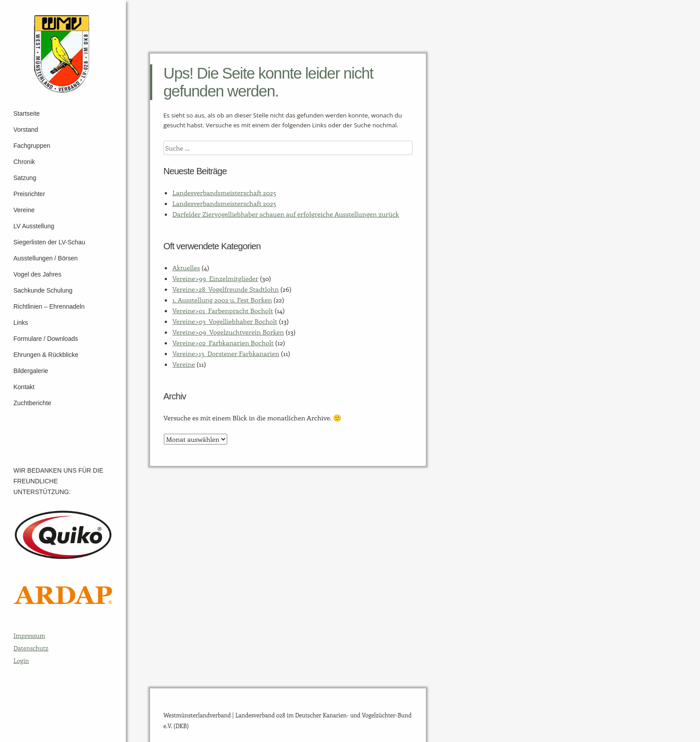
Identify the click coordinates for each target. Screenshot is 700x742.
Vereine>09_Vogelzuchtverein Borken (228, 332)
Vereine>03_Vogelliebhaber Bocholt (225, 321)
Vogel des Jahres (37, 274)
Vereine (24, 210)
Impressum (29, 635)
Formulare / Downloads (46, 339)
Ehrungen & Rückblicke (46, 355)
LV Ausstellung (34, 226)
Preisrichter (29, 194)
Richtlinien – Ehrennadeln (49, 306)
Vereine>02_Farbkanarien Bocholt (223, 343)
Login (21, 660)
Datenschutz (31, 648)
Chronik (24, 162)
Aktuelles (186, 268)
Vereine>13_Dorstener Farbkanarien (226, 353)
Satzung (25, 178)
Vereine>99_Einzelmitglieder (215, 278)
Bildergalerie (31, 371)
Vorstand (26, 130)
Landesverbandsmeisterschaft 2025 (224, 193)
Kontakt (24, 387)
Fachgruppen (32, 146)
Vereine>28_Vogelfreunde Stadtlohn (225, 289)
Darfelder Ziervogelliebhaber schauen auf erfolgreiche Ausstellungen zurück (286, 214)
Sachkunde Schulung (43, 290)
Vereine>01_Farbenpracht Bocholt (223, 310)
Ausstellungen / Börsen (46, 258)
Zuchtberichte (32, 403)
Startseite (27, 113)
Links (21, 323)
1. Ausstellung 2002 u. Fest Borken (222, 300)
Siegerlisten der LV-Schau (49, 242)
